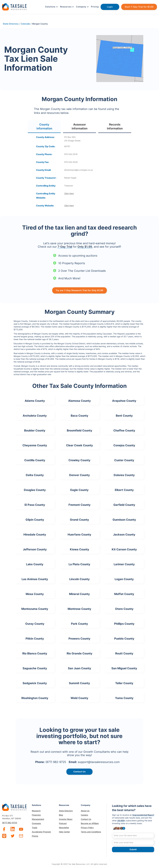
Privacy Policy (87, 828)
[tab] (44, 127)
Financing (36, 815)
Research (36, 811)
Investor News (66, 819)
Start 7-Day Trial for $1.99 (139, 7)
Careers (84, 815)
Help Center (64, 832)
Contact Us (86, 819)
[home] (14, 7)
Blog (61, 815)
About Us (85, 811)
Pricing (95, 7)
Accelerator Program (41, 832)
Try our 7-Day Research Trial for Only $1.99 (79, 290)
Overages (36, 823)
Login (110, 7)
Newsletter (64, 828)
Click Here (69, 193)
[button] (51, 7)
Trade (35, 828)
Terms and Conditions (91, 832)
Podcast (63, 823)
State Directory (66, 811)
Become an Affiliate (90, 823)
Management (38, 819)
